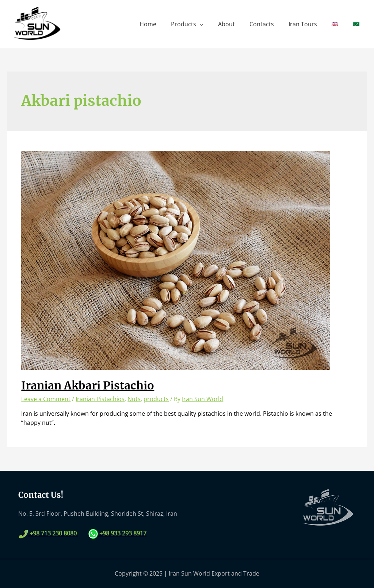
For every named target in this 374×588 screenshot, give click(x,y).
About (226, 24)
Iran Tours (303, 24)
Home (148, 24)
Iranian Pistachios (100, 399)
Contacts (262, 24)
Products (184, 24)
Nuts (134, 399)
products (156, 399)
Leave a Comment (46, 399)
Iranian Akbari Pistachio (88, 385)
